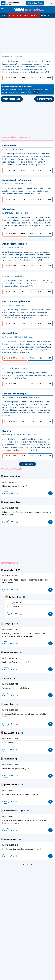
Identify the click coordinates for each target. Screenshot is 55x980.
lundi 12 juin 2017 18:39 (10, 816)
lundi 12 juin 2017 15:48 (10, 739)
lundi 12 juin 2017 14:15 (10, 630)
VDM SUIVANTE (44, 99)
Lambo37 (8, 839)
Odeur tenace (9, 146)
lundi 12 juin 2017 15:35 (10, 710)
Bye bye (7, 431)
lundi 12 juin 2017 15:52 (10, 482)
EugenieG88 (9, 733)
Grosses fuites (10, 334)
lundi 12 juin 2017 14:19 (10, 658)
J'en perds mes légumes (15, 244)
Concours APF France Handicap (24, 16)
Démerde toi (9, 209)
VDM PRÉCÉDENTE (12, 99)
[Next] (31, 865)
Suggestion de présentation (17, 180)
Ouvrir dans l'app (35, 3)
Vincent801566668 (12, 811)
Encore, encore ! (27, 464)
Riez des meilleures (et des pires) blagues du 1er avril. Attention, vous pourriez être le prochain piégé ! (27, 90)
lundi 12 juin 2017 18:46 (10, 845)
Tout (4, 16)
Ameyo (7, 624)
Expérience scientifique (14, 394)
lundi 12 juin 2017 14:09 (10, 508)
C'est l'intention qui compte (16, 302)
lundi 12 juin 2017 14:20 (15, 603)
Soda (7, 704)
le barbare (9, 653)
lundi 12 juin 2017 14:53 (10, 684)
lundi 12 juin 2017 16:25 (10, 791)
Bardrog (12, 597)
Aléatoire (46, 16)
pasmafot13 (9, 785)
